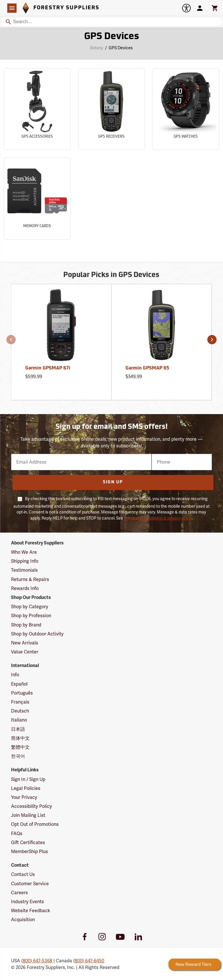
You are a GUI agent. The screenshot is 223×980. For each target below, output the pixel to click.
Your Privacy (24, 797)
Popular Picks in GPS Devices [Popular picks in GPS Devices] (111, 275)
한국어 (18, 756)
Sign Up (113, 482)
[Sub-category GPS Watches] (186, 109)
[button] (11, 340)
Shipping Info (25, 561)
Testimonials (24, 570)
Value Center (25, 652)
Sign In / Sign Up (28, 779)
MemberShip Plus (29, 851)
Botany (97, 48)
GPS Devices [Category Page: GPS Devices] (112, 37)
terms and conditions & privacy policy (158, 518)
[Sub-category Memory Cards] (37, 199)
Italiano (19, 720)
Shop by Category (30, 607)
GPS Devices (121, 48)
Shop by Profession (31, 616)
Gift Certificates (28, 843)
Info (15, 675)
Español (19, 684)
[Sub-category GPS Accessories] (37, 109)
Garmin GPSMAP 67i (48, 368)
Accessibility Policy (32, 806)
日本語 (18, 729)
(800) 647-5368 (37, 961)
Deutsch (20, 711)
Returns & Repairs (30, 579)
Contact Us (23, 874)
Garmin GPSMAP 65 (147, 368)
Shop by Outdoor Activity (37, 634)
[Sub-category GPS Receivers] (111, 109)
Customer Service (30, 884)
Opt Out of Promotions (35, 824)
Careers (19, 893)
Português (22, 693)
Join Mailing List (28, 815)
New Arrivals (25, 643)
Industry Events (27, 902)
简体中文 (20, 738)
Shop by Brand (26, 625)
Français (20, 702)
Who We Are (24, 552)
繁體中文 (20, 747)
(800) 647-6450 (89, 961)
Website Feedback (31, 911)
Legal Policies (26, 788)
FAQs (17, 834)
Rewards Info (25, 588)
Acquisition (23, 920)
